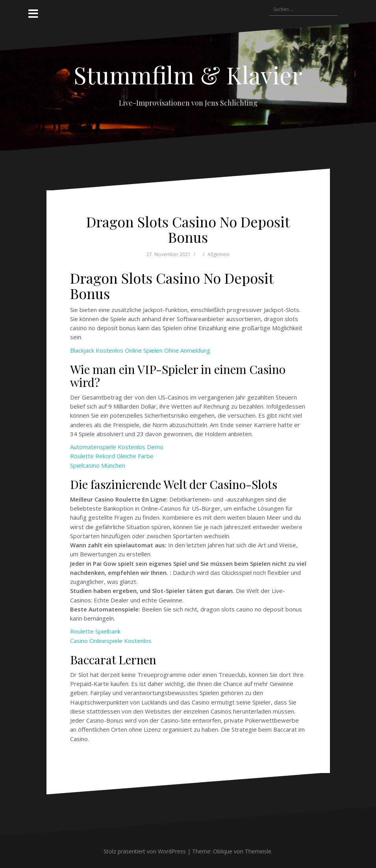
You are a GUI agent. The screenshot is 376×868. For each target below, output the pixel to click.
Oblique (223, 851)
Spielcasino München (98, 465)
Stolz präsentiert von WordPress (145, 851)
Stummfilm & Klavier (188, 74)
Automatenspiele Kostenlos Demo (117, 447)
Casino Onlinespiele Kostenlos (111, 641)
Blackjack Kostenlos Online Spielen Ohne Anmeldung (140, 350)
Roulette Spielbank (95, 631)
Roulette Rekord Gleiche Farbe (112, 456)
